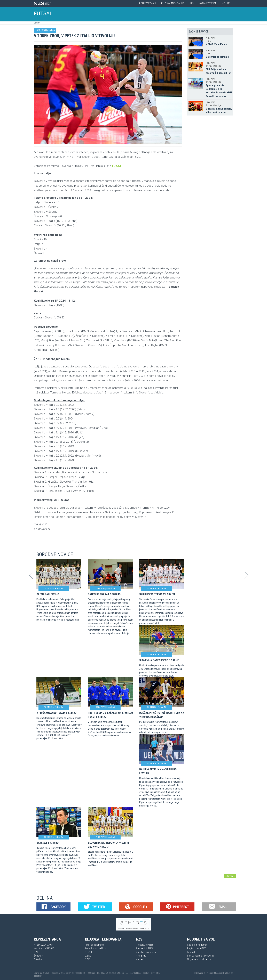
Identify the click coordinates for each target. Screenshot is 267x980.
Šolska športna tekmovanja (201, 956)
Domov (37, 23)
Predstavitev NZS (145, 945)
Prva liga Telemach (94, 945)
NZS (192, 3)
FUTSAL (43, 13)
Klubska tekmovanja (173, 3)
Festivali (191, 952)
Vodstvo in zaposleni (147, 952)
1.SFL (88, 959)
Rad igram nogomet (197, 945)
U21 (36, 952)
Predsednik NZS (144, 948)
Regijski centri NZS (197, 948)
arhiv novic (230, 876)
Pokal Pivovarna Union (96, 948)
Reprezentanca (148, 3)
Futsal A (38, 959)
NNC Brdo (141, 956)
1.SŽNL (89, 952)
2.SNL (88, 956)
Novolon (230, 973)
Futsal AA (50, 30)
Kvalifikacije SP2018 (44, 948)
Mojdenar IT (219, 973)
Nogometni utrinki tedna (199, 959)
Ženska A (39, 956)
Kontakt (140, 959)
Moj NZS (226, 3)
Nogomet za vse (208, 3)
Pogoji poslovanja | (145, 973)
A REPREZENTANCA (44, 945)
